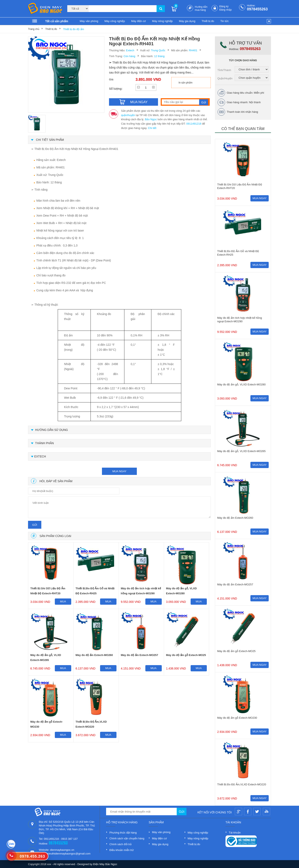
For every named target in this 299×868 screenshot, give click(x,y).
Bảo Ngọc (151, 119)
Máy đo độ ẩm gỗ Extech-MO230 (47, 724)
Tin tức (224, 21)
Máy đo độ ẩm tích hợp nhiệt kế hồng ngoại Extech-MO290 (141, 591)
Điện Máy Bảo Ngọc (105, 864)
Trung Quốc (158, 50)
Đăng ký (224, 6)
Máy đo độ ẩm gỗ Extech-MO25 (186, 655)
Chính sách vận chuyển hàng (127, 838)
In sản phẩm (186, 83)
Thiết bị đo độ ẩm (74, 29)
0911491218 (194, 124)
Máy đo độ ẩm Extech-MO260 (94, 655)
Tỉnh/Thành (224, 70)
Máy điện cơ (139, 21)
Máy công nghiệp (115, 21)
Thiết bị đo (208, 21)
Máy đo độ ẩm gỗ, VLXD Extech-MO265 (46, 658)
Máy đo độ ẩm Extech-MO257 (140, 655)
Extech (130, 50)
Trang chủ (34, 29)
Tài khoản (235, 833)
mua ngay (119, 471)
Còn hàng (129, 56)
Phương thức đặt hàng (123, 833)
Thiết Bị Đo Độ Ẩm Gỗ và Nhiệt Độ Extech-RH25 (95, 591)
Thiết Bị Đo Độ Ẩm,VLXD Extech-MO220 (91, 724)
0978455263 (257, 9)
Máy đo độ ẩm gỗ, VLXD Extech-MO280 (181, 591)
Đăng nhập (226, 10)
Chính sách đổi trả (120, 844)
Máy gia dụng (187, 21)
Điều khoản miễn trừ (122, 850)
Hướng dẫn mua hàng (201, 8)
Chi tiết (152, 128)
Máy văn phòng (89, 21)
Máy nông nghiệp (162, 21)
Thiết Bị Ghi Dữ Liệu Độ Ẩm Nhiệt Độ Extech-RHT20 (48, 591)
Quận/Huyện (225, 78)
